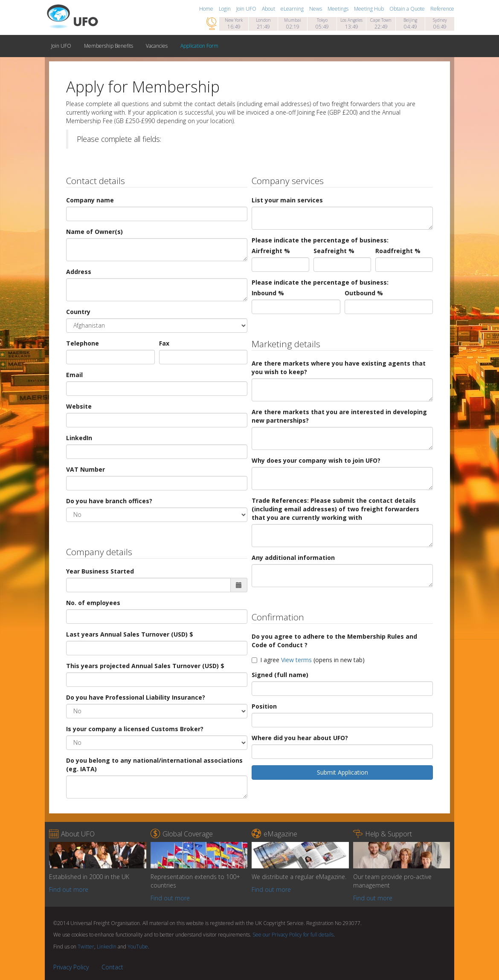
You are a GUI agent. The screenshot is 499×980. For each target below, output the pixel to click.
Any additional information (293, 558)
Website (79, 406)
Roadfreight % (398, 251)
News (316, 9)
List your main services (287, 200)
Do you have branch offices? (109, 501)
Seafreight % (334, 251)
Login (225, 9)
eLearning (293, 9)
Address (79, 272)
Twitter (86, 947)
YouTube (138, 947)
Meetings (339, 9)
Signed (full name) (280, 675)
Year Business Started (100, 571)
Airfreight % (271, 251)
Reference (442, 9)
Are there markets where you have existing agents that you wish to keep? (339, 367)
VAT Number (86, 469)
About (269, 9)
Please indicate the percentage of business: (320, 240)
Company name (90, 200)
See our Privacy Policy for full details (293, 935)
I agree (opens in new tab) (308, 660)
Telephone (83, 343)
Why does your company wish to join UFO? (316, 460)
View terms (296, 660)
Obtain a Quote (408, 9)
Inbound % (268, 293)
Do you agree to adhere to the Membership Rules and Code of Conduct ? (334, 641)
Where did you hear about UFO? (300, 738)
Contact (112, 967)
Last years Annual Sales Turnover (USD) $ (130, 634)
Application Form (199, 46)
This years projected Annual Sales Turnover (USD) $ (145, 666)
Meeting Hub (370, 9)
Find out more (69, 889)
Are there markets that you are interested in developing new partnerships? (339, 416)
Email (74, 375)
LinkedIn (79, 438)
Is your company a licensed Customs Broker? (135, 729)
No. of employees (93, 603)
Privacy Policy (71, 967)
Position (264, 706)
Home (207, 9)
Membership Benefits (109, 46)
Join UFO (247, 9)
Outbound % (364, 293)
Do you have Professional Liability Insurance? (136, 697)
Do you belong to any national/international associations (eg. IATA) (154, 765)
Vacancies (157, 46)
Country (78, 312)
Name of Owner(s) (94, 232)
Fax (164, 343)
